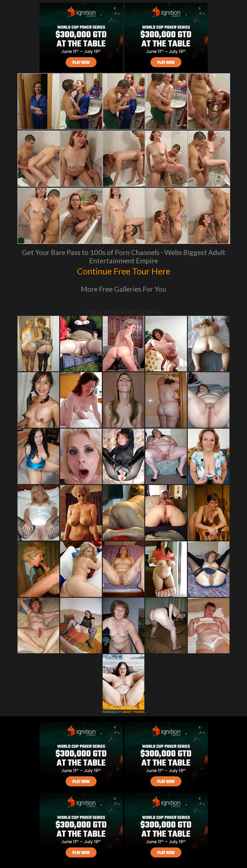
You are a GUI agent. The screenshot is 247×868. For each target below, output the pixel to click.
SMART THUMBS (133, 712)
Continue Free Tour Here (123, 271)
